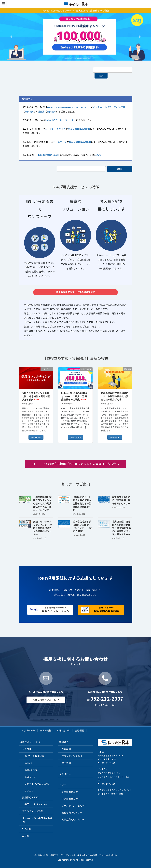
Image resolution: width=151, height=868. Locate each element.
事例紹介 (29, 112)
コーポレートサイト (55, 129)
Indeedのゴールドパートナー (61, 120)
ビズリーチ (30, 777)
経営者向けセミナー (72, 812)
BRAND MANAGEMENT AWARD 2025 (67, 107)
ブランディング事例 (72, 756)
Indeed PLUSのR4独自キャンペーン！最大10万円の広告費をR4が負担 (75, 396)
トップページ (28, 730)
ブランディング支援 (33, 811)
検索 (101, 76)
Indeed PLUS (31, 770)
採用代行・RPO (30, 797)
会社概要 (79, 730)
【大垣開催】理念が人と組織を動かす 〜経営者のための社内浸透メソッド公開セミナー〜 (121, 528)
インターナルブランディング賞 (109, 107)
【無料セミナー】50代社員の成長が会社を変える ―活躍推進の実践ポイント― (82, 503)
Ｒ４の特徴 (46, 730)
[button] (11, 37)
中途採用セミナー (71, 799)
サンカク (29, 790)
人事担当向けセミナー (73, 819)
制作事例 (66, 749)
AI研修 (26, 836)
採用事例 (66, 763)
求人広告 (27, 749)
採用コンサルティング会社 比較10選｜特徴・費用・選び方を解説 (36, 396)
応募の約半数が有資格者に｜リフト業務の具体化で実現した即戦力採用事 (115, 396)
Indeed (28, 763)
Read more (36, 437)
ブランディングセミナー (74, 806)
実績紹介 (64, 742)
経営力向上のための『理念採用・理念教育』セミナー (121, 500)
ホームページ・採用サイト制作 (37, 820)
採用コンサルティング (36, 804)
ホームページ (60, 142)
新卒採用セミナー (71, 792)
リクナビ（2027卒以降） (38, 784)
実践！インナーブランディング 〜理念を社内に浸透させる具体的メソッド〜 (42, 528)
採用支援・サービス (30, 742)
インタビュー (66, 774)
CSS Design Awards (79, 129)
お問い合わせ (63, 730)
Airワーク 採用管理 (34, 756)
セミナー (64, 785)
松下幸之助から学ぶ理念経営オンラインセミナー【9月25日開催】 (82, 526)
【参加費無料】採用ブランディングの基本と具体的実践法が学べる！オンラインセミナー (42, 503)
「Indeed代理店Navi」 (48, 155)
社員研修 (27, 829)
